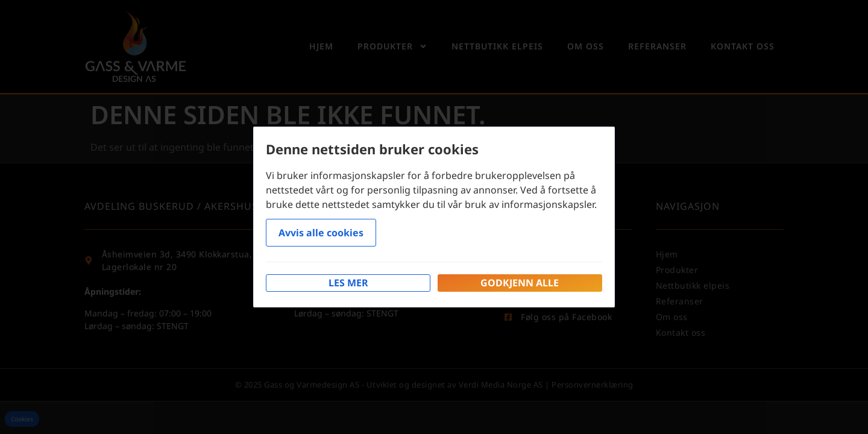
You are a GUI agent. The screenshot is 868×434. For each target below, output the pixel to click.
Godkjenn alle (520, 283)
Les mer (348, 283)
